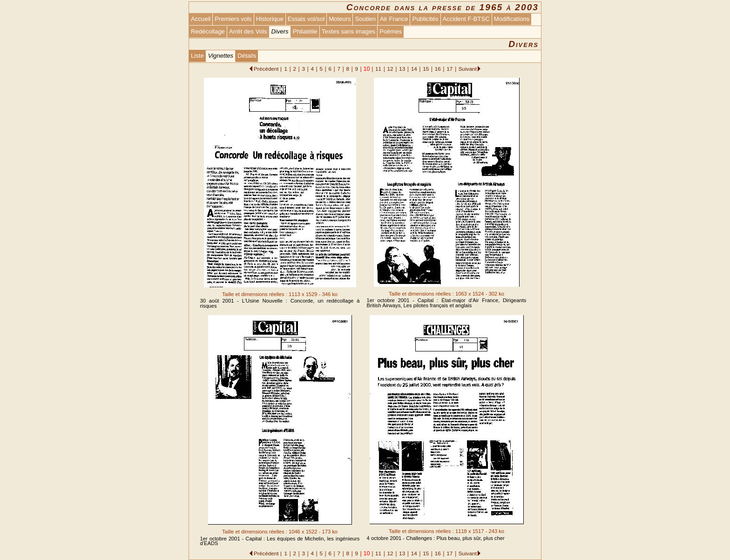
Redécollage (208, 31)
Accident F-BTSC (466, 19)
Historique (270, 19)
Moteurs (340, 19)
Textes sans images (348, 31)
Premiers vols (233, 19)
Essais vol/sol (306, 19)
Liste (197, 56)
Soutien (365, 19)
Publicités (425, 19)
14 (414, 69)
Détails (247, 56)
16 (438, 69)
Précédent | (268, 69)
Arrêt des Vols (248, 31)
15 (426, 69)
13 (402, 69)
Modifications (512, 19)
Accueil (201, 19)
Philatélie (305, 31)
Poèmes (391, 31)
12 (390, 69)
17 (449, 69)
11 (378, 69)
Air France (394, 19)
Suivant (468, 69)
